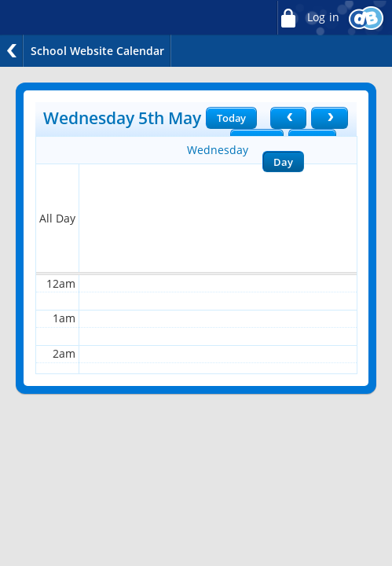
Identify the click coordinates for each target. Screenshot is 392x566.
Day (283, 162)
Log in (308, 18)
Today (231, 118)
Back (12, 51)
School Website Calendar (97, 51)
